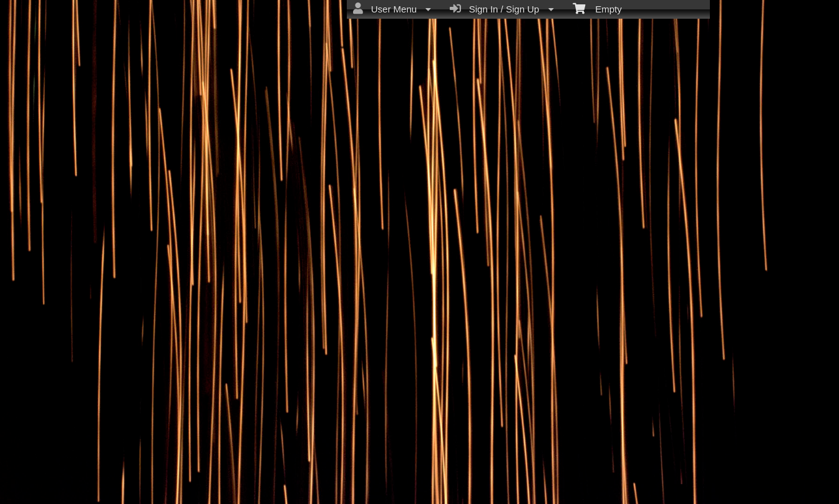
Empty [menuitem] (597, 8)
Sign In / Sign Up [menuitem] (502, 9)
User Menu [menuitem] (392, 9)
